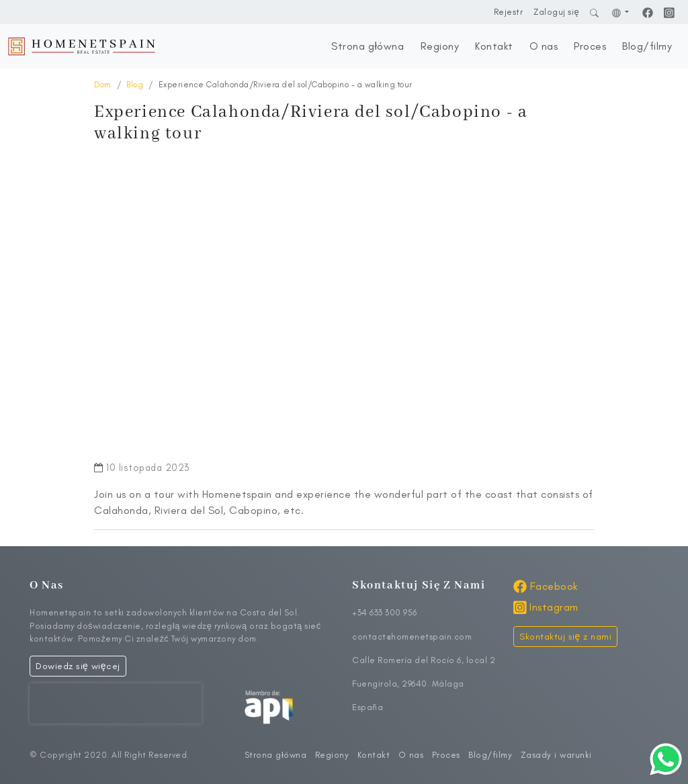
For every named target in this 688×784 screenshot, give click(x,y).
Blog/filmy (647, 46)
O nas (544, 46)
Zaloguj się (556, 12)
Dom (103, 85)
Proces (590, 46)
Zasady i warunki (556, 755)
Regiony (440, 46)
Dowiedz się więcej (78, 666)
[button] (621, 12)
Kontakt (494, 46)
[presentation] (116, 703)
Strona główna (368, 46)
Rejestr (509, 12)
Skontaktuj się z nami (565, 637)
